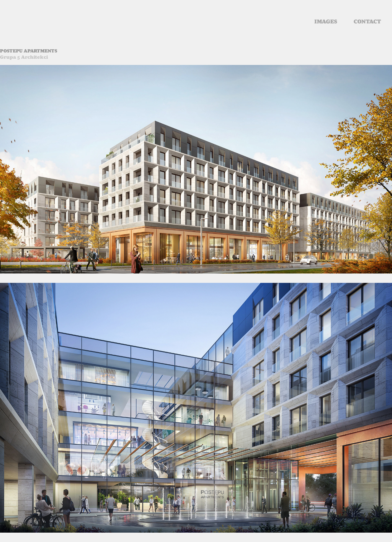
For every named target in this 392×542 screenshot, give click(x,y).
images (326, 22)
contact (367, 22)
